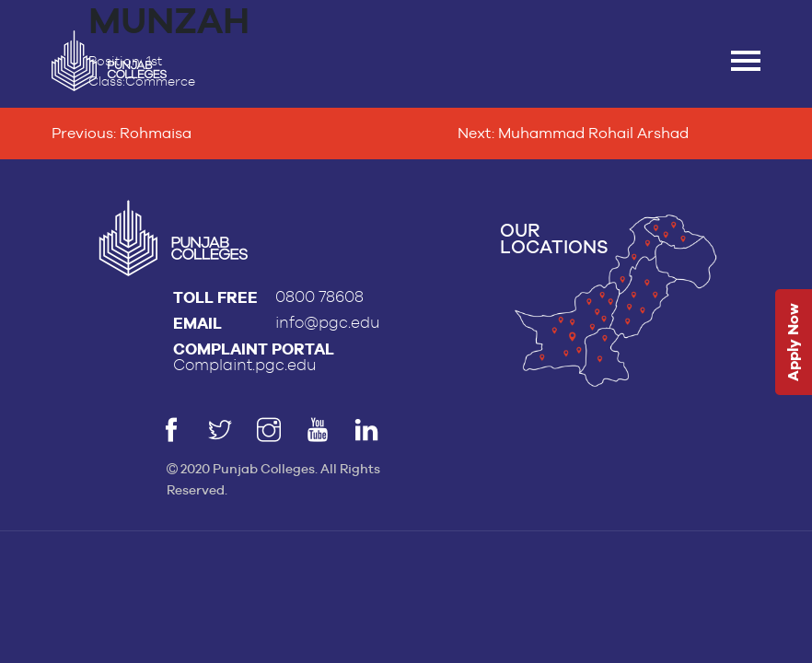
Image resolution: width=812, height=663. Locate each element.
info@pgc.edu (328, 323)
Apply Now (793, 343)
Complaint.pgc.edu (245, 365)
